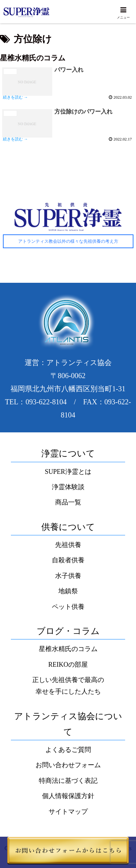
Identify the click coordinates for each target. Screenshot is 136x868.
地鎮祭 (68, 591)
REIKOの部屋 (68, 665)
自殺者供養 (68, 560)
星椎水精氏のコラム (68, 649)
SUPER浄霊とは (68, 472)
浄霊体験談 (68, 487)
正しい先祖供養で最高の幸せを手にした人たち (68, 686)
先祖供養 (68, 545)
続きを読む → (15, 97)
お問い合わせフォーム (68, 765)
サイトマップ (68, 812)
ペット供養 (68, 607)
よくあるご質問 (68, 750)
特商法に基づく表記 (68, 781)
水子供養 (68, 576)
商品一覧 (68, 502)
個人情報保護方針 (68, 796)
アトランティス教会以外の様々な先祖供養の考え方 (68, 241)
